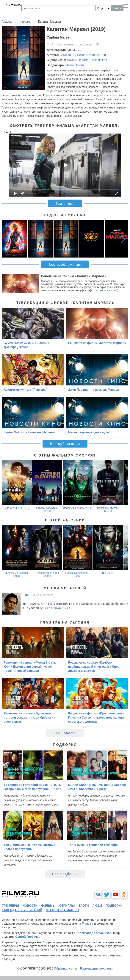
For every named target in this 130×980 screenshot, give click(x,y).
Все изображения (65, 265)
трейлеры (10, 906)
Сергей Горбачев (28, 937)
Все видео (65, 204)
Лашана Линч (98, 55)
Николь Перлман (79, 60)
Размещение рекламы (96, 968)
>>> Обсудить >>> (58, 608)
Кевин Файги (75, 65)
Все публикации (65, 444)
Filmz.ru (88, 924)
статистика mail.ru (62, 910)
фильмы (48, 906)
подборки (114, 906)
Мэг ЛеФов (100, 60)
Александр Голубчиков (94, 933)
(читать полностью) (106, 290)
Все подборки (65, 874)
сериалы (67, 906)
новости (30, 906)
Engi (26, 595)
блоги (83, 906)
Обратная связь (66, 968)
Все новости (65, 733)
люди (97, 906)
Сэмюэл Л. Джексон (73, 55)
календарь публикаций (22, 910)
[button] (123, 239)
